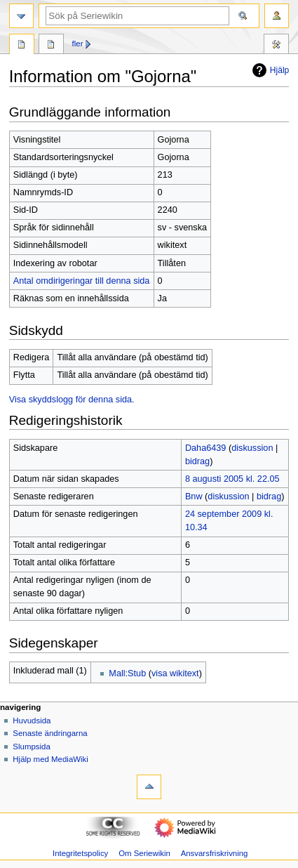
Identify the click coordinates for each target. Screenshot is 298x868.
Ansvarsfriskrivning (215, 853)
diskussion (252, 448)
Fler (78, 44)
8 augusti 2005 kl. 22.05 (232, 479)
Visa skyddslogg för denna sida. (72, 400)
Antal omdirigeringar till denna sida (82, 281)
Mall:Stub (127, 673)
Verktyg (276, 46)
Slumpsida (31, 747)
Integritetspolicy (80, 853)
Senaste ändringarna (50, 733)
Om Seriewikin (144, 853)
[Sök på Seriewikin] (137, 16)
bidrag (197, 461)
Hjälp (269, 70)
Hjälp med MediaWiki (50, 759)
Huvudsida (32, 721)
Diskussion (51, 46)
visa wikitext (175, 673)
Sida (22, 46)
